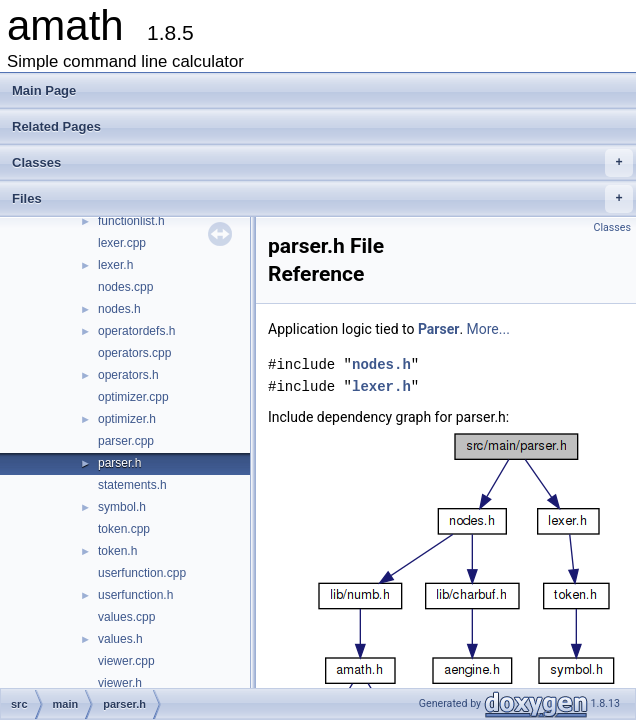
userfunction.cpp (142, 573)
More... (488, 329)
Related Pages (56, 126)
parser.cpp (126, 441)
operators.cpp (134, 353)
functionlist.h (131, 221)
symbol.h (122, 507)
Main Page (44, 90)
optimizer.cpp (133, 397)
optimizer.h (127, 419)
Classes (322, 163)
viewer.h (120, 683)
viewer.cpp (126, 661)
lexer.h (115, 265)
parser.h (119, 463)
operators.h (128, 375)
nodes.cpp (125, 287)
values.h (120, 639)
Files (322, 199)
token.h (117, 551)
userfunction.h (135, 595)
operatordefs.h (136, 331)
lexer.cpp (122, 243)
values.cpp (126, 617)
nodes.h (119, 309)
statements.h (132, 485)
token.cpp (124, 529)
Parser (438, 329)
